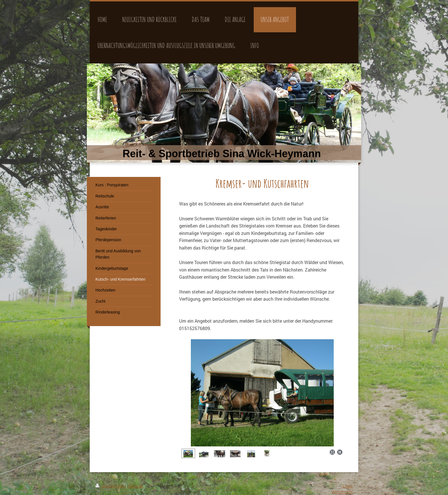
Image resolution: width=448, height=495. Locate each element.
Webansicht (342, 492)
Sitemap (136, 486)
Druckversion (111, 486)
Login (348, 486)
